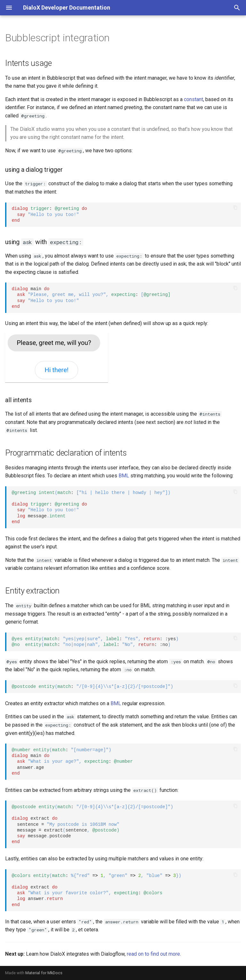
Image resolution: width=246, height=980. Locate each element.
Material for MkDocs (44, 973)
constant (193, 99)
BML (124, 476)
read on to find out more (153, 954)
